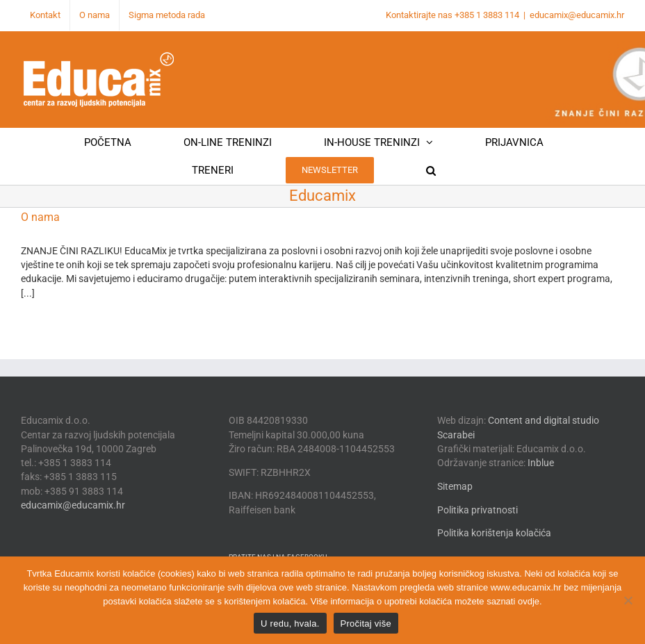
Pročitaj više (366, 624)
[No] (628, 600)
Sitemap (455, 486)
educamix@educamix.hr (577, 15)
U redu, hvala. (290, 624)
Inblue (541, 463)
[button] (431, 170)
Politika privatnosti (477, 510)
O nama (40, 217)
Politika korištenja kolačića (494, 533)
